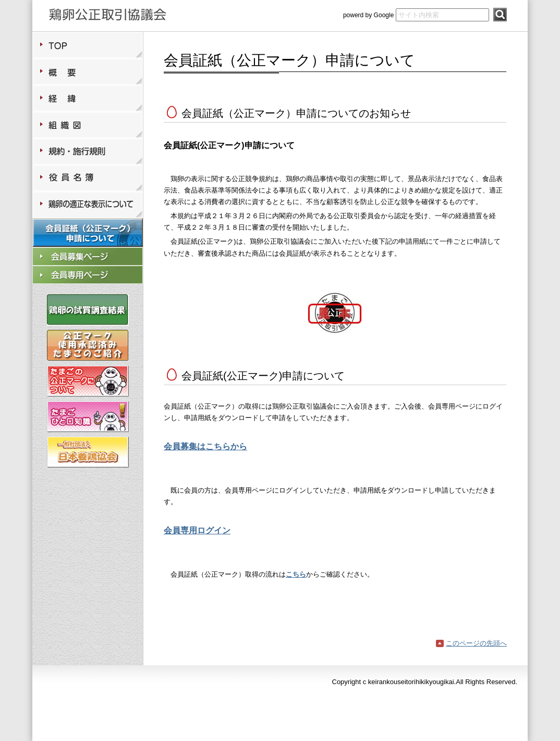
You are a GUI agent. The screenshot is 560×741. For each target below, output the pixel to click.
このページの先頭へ (476, 643)
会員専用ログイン (197, 530)
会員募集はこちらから (205, 446)
